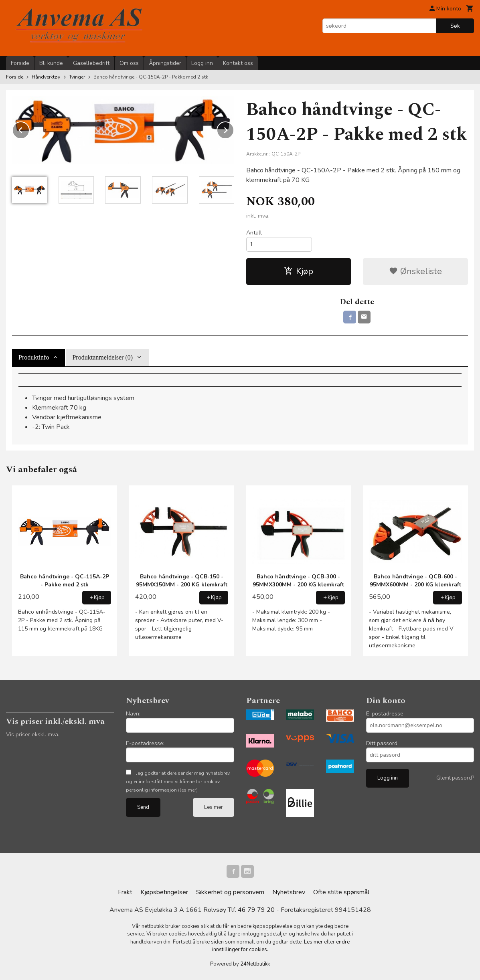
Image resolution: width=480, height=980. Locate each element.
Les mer (214, 807)
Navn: (133, 714)
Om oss (129, 63)
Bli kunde (51, 63)
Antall (254, 233)
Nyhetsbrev (289, 892)
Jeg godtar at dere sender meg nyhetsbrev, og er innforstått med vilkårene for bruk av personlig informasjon (178, 782)
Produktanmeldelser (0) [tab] (102, 357)
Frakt (125, 892)
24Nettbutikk (255, 964)
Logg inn (202, 63)
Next (234, 129)
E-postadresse (385, 714)
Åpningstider (165, 63)
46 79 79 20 (256, 910)
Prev (29, 129)
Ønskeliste (415, 271)
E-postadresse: (145, 743)
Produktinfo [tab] (34, 357)
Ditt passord (382, 743)
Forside (20, 63)
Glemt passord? (455, 778)
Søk (455, 26)
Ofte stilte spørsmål (341, 892)
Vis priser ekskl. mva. (33, 734)
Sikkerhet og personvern (230, 892)
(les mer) (188, 790)
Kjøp (299, 271)
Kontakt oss (238, 63)
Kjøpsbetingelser (164, 892)
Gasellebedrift (91, 63)
